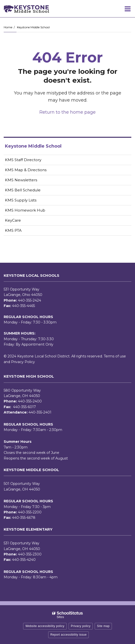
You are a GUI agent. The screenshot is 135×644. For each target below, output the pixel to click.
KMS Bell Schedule (23, 190)
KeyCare (13, 220)
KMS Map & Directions (26, 170)
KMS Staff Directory (23, 160)
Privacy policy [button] (81, 626)
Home (8, 27)
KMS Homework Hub (25, 210)
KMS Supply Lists (21, 200)
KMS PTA (13, 230)
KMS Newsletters (29, 181)
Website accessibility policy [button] (45, 626)
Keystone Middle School (33, 27)
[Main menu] (128, 9)
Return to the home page (67, 112)
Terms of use (115, 356)
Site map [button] (103, 626)
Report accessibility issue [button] (69, 635)
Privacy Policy (23, 362)
